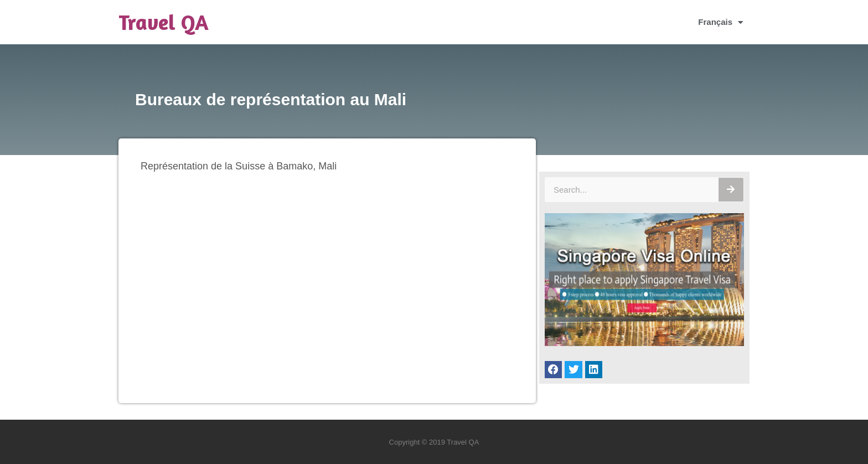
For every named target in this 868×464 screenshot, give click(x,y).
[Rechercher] (731, 190)
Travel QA (164, 22)
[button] (554, 370)
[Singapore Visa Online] (644, 343)
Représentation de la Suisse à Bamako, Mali (239, 166)
